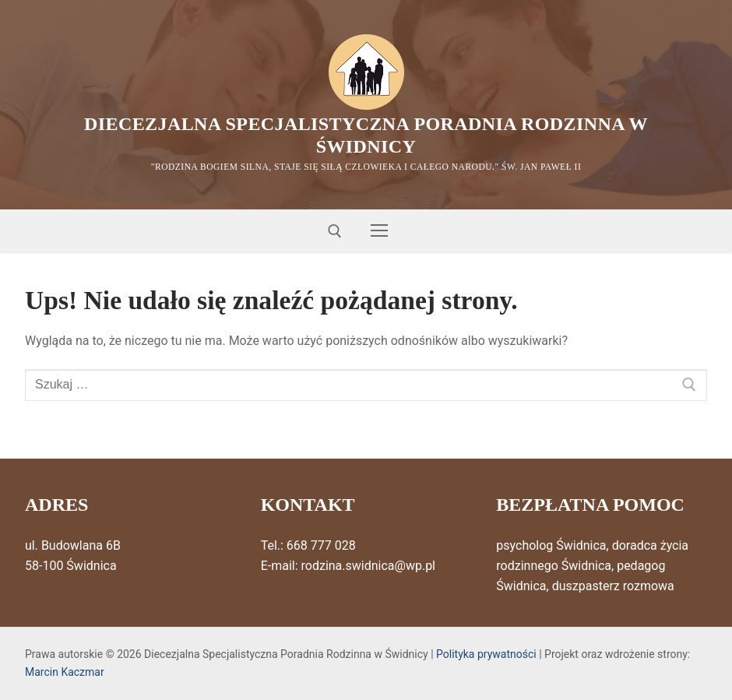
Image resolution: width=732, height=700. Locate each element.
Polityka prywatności (486, 654)
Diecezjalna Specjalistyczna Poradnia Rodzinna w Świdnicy (366, 135)
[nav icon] (379, 231)
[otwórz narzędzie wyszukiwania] (335, 231)
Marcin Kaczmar (65, 672)
